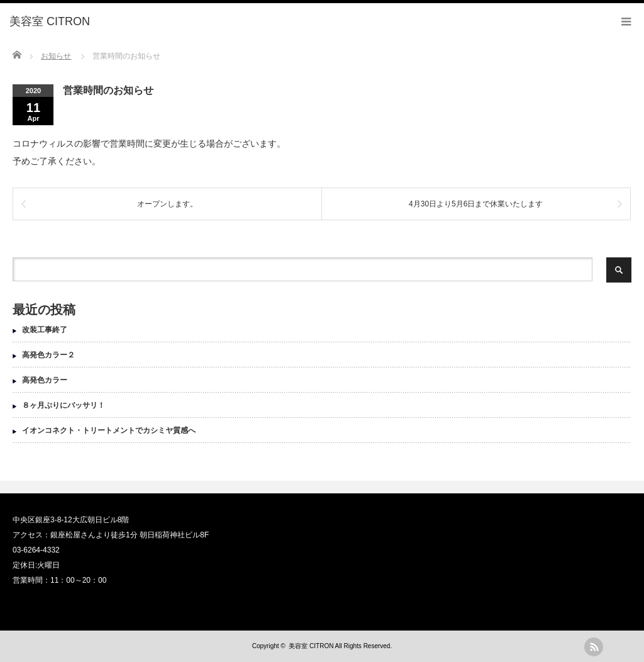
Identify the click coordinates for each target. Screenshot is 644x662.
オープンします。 (167, 204)
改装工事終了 (45, 330)
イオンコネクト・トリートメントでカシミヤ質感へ (109, 430)
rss (594, 647)
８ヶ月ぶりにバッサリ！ (64, 405)
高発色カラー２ (48, 355)
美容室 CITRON (311, 646)
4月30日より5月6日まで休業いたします (476, 204)
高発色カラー (45, 380)
